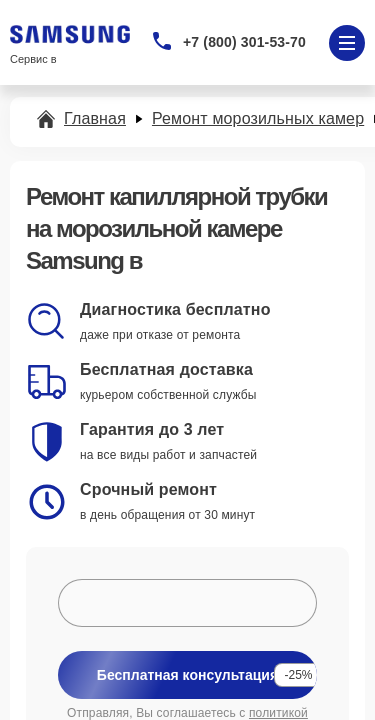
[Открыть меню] (347, 43)
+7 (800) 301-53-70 (244, 42)
